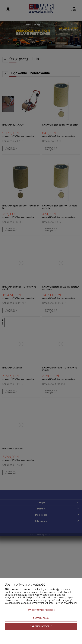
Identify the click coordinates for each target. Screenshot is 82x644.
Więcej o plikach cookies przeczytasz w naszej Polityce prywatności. (41, 603)
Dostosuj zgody (41, 618)
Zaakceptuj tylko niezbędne (41, 610)
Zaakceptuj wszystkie (41, 626)
